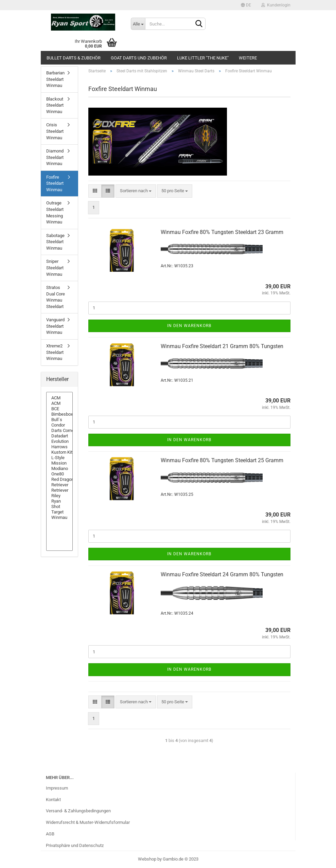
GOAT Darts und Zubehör (139, 58)
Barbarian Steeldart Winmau (55, 79)
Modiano (59, 469)
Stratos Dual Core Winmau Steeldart (56, 297)
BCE (59, 409)
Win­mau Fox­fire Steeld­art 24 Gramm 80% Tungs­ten (222, 574)
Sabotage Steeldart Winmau (55, 242)
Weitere (248, 58)
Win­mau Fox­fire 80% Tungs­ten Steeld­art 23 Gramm (222, 232)
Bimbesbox (59, 414)
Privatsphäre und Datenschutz (75, 845)
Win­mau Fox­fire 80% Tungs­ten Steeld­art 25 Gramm (222, 460)
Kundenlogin (276, 5)
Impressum (57, 788)
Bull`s (59, 420)
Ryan (59, 501)
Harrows (59, 447)
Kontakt (53, 800)
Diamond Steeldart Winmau (55, 157)
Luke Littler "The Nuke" (203, 58)
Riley (59, 496)
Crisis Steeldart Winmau (55, 131)
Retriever (59, 485)
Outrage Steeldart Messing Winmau (55, 212)
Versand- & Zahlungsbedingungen (78, 811)
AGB (50, 834)
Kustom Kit (59, 452)
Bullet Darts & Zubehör (74, 58)
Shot (59, 507)
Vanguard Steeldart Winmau (55, 326)
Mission (59, 463)
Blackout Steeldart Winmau (55, 105)
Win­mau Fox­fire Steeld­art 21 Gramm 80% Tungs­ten (222, 346)
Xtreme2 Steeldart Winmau (55, 352)
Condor (59, 425)
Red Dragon (59, 480)
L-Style (59, 458)
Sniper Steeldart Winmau (55, 268)
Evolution (59, 441)
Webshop (147, 859)
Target (59, 512)
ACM (59, 398)
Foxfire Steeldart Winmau (55, 183)
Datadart (59, 436)
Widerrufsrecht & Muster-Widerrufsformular (88, 822)
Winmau (59, 518)
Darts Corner (59, 431)
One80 (59, 474)
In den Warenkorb (189, 326)
